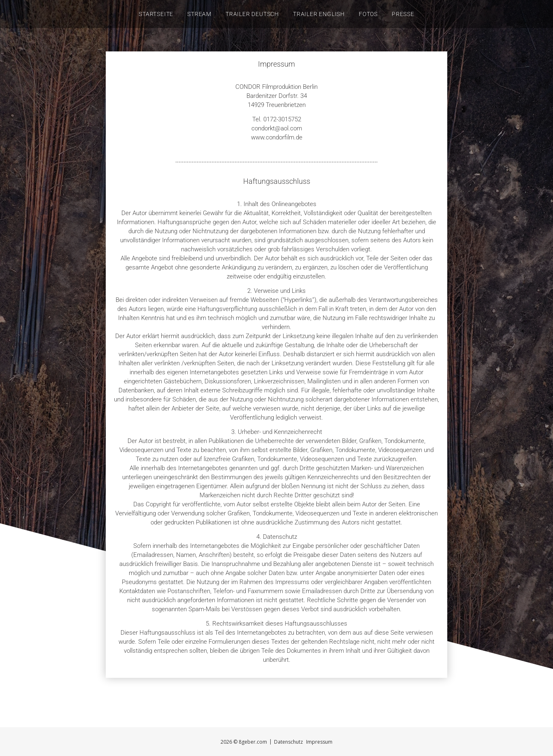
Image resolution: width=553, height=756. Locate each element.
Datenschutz (288, 742)
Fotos (368, 14)
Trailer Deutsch (252, 14)
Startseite (156, 14)
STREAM (199, 14)
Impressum (319, 742)
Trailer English (319, 14)
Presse (403, 14)
